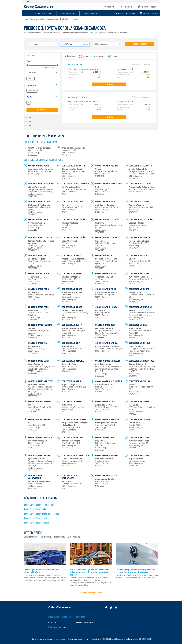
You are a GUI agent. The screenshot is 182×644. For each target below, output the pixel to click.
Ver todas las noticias (92, 593)
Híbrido (31, 79)
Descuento (100, 56)
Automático (32, 91)
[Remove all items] (84, 45)
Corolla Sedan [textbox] (67, 44)
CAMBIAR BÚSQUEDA (140, 44)
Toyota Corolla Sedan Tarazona (36, 523)
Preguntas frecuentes (58, 627)
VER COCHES (42, 110)
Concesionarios (94, 13)
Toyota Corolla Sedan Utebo (35, 509)
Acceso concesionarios (86, 623)
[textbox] (42, 44)
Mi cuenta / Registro (147, 7)
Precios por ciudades (37, 19)
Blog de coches (116, 13)
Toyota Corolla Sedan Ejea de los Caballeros (41, 514)
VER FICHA (109, 84)
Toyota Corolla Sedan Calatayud (37, 518)
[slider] (27, 65)
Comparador (126, 7)
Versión (114, 56)
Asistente (109, 7)
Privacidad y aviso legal (78, 639)
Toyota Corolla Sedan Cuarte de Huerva (40, 505)
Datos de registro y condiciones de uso (48, 639)
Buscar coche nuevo (70, 13)
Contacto (52, 623)
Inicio (26, 19)
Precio (85, 56)
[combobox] (42, 44)
